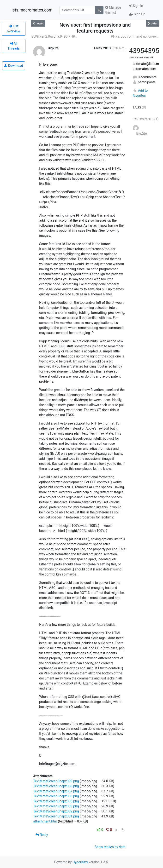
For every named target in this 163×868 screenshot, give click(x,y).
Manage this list (113, 10)
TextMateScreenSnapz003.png (56, 806)
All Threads (14, 46)
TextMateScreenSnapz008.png (56, 786)
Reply (42, 835)
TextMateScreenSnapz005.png (56, 801)
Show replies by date (110, 847)
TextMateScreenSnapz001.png (56, 816)
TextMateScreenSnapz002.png (56, 811)
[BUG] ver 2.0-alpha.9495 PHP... (54, 36)
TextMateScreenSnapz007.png (56, 791)
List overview (14, 29)
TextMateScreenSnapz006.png (56, 796)
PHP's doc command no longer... (135, 36)
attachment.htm (45, 821)
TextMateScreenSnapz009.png (56, 781)
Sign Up (137, 14)
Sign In (136, 6)
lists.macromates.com (32, 10)
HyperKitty (80, 862)
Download (14, 66)
